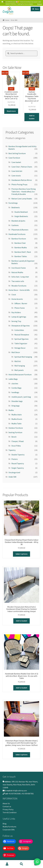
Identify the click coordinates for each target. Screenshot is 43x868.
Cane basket (16, 162)
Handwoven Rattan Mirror (22, 180)
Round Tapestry (18, 463)
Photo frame (20, 308)
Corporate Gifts (9, 830)
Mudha (11, 410)
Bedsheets (16, 207)
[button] (37, 862)
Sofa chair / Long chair (20, 277)
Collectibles (19, 330)
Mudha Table (16, 424)
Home (7, 20)
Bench (14, 437)
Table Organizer (21, 343)
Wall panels (19, 370)
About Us (6, 803)
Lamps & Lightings (19, 317)
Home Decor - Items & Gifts (19, 290)
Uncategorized (14, 472)
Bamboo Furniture (19, 239)
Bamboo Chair (20, 243)
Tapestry (12, 450)
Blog (5, 824)
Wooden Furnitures (19, 286)
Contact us (7, 806)
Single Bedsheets (21, 216)
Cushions (15, 225)
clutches (15, 383)
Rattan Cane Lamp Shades (22, 199)
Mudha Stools (17, 419)
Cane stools (16, 176)
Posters (15, 459)
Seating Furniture (15, 432)
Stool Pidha (16, 446)
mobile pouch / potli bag (21, 397)
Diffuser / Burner (21, 303)
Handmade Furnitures (17, 234)
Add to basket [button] (32, 117)
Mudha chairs (17, 415)
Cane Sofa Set (17, 171)
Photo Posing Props (19, 184)
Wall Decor (16, 352)
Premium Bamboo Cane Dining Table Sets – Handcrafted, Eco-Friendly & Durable (24, 192)
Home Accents (17, 299)
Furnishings (13, 203)
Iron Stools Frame (19, 268)
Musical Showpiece (22, 335)
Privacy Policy (8, 809)
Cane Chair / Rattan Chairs (22, 167)
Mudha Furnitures (9, 827)
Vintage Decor (20, 348)
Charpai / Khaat (18, 441)
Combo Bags (16, 388)
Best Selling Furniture (17, 153)
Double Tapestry (18, 455)
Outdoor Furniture (16, 428)
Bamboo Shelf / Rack (23, 252)
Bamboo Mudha (21, 247)
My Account (7, 864)
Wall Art (18, 361)
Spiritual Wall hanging (23, 357)
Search (21, 864)
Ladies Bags (13, 379)
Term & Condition (10, 812)
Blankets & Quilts (18, 221)
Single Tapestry (18, 468)
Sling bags (16, 406)
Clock (14, 295)
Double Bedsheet (21, 212)
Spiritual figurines (21, 339)
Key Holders (16, 312)
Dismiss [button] (40, 4)
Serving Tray (16, 321)
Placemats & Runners (20, 230)
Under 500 (12, 477)
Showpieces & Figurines (21, 326)
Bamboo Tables (21, 256)
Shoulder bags (17, 401)
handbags (15, 392)
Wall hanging (20, 366)
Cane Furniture (14, 158)
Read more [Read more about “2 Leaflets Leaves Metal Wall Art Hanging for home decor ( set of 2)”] (11, 111)
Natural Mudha (17, 272)
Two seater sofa (18, 281)
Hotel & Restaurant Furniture (20, 375)
